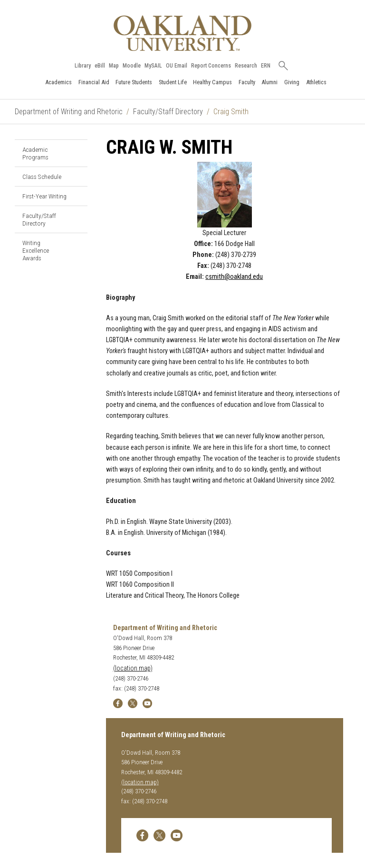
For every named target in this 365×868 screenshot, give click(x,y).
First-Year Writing (44, 196)
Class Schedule (42, 177)
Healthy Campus (212, 82)
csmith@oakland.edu (234, 277)
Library (83, 66)
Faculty (247, 82)
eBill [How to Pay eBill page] (100, 66)
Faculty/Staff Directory (168, 112)
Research (246, 66)
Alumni (269, 82)
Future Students (134, 82)
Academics (58, 82)
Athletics (316, 82)
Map (114, 66)
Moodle (132, 66)
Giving (292, 82)
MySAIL (153, 66)
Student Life (173, 82)
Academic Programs (35, 153)
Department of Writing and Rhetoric (69, 112)
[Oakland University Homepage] (182, 33)
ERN (266, 66)
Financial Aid (94, 82)
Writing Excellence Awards (36, 250)
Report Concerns (211, 66)
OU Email (177, 66)
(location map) (133, 668)
